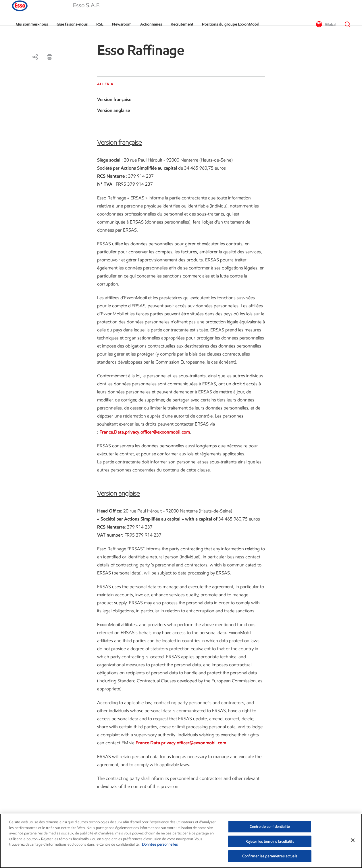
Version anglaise (113, 110)
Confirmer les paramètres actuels (270, 856)
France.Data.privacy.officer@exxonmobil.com (145, 432)
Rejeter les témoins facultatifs (270, 841)
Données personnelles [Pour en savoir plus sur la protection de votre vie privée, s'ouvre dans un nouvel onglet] (160, 844)
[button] (14, 13)
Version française (114, 99)
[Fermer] (353, 840)
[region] (181, 841)
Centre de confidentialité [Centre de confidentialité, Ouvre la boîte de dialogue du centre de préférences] (270, 827)
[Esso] (46, 13)
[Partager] (35, 57)
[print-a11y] (49, 57)
